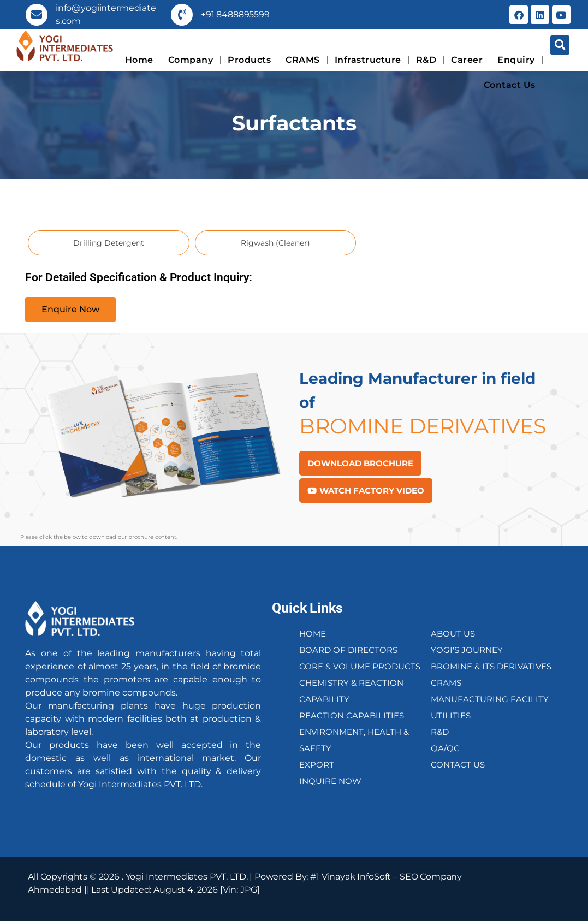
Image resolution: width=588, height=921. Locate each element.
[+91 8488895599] (182, 15)
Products (249, 60)
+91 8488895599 (235, 14)
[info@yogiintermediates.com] (37, 15)
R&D (426, 60)
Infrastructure (368, 60)
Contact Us (510, 85)
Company (191, 60)
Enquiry (516, 60)
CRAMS (303, 60)
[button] (560, 45)
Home (139, 60)
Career (467, 60)
